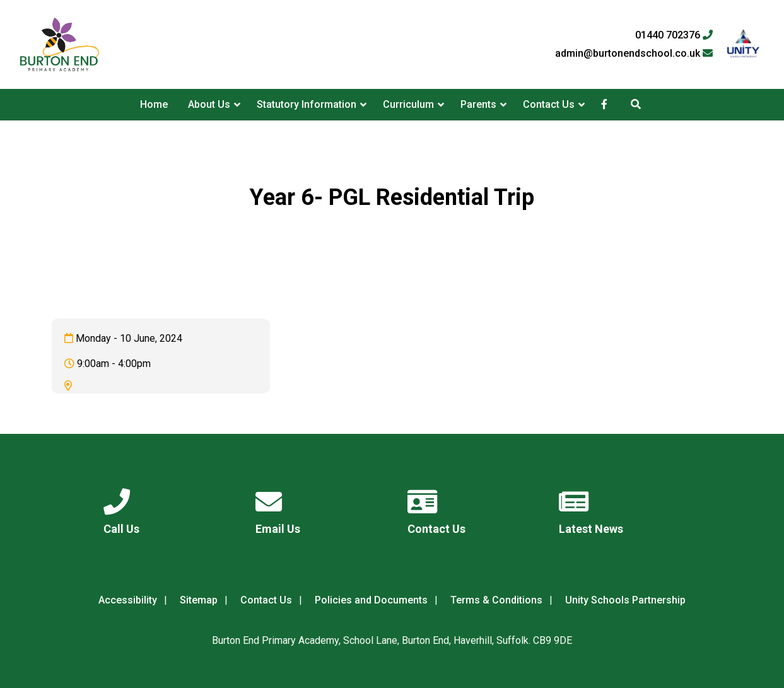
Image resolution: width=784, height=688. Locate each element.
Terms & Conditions (496, 600)
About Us (209, 104)
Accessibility (128, 600)
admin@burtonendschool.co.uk (634, 54)
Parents (478, 104)
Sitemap (199, 600)
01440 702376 (674, 35)
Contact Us (549, 104)
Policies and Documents (371, 600)
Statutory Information (307, 104)
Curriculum (408, 104)
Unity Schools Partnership (625, 600)
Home (154, 104)
